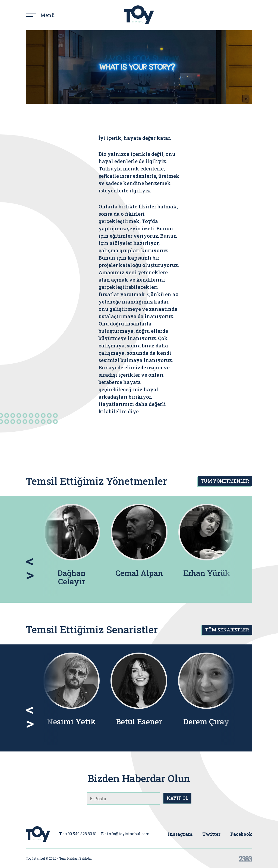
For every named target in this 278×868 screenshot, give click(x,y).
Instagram (180, 834)
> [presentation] (30, 574)
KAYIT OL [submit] (177, 798)
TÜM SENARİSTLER (227, 630)
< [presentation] (30, 560)
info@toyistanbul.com (128, 834)
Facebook (241, 834)
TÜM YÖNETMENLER (225, 481)
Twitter (211, 834)
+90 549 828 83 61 (81, 834)
